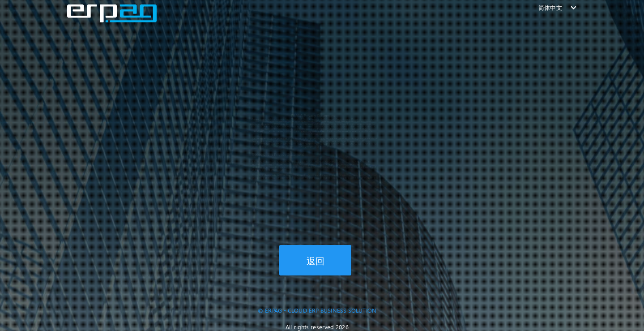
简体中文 (550, 7)
